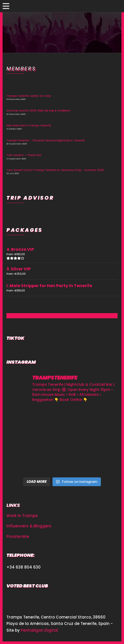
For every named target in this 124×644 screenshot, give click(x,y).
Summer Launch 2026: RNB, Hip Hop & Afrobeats (38, 111)
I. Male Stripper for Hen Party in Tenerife (49, 286)
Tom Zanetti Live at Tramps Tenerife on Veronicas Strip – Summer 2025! (55, 170)
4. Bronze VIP (20, 249)
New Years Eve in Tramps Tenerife (29, 126)
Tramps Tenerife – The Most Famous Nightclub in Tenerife (46, 140)
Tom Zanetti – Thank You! (24, 155)
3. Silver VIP (19, 269)
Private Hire (18, 536)
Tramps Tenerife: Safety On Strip (29, 96)
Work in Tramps (22, 516)
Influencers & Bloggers (29, 526)
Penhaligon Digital (39, 630)
